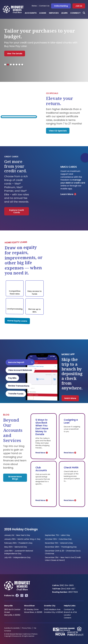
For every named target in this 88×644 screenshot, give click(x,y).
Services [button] (54, 13)
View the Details (15, 53)
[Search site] (84, 13)
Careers (68, 618)
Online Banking (61, 6)
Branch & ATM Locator (70, 614)
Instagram (22, 596)
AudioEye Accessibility (12, 628)
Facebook (17, 596)
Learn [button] (64, 13)
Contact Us (44, 6)
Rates (34, 6)
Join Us (79, 6)
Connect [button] (75, 13)
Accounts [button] (31, 13)
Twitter (26, 596)
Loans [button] (43, 13)
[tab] (5, 65)
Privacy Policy (27, 628)
